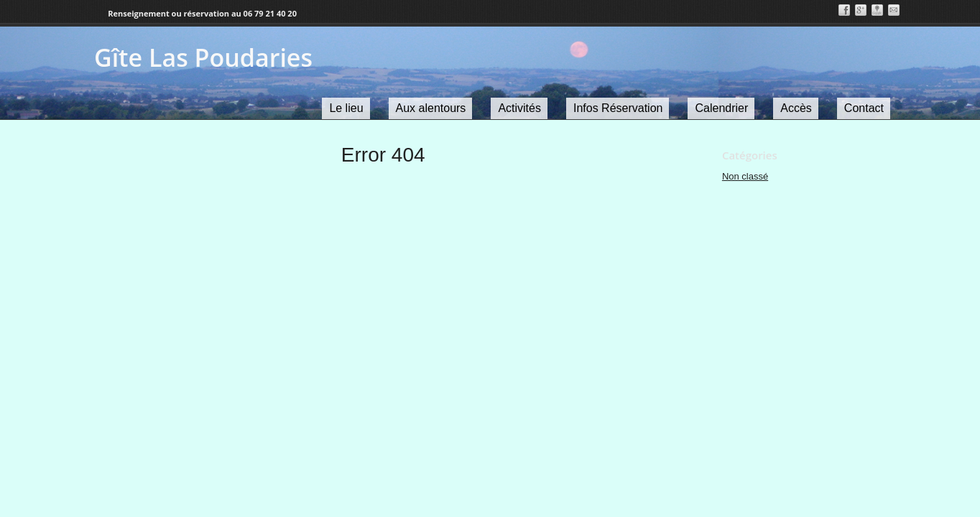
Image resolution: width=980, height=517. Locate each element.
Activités (519, 108)
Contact (864, 108)
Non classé (745, 176)
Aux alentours (431, 108)
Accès (796, 108)
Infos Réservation (618, 108)
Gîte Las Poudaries (203, 57)
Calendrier (721, 108)
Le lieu (346, 108)
